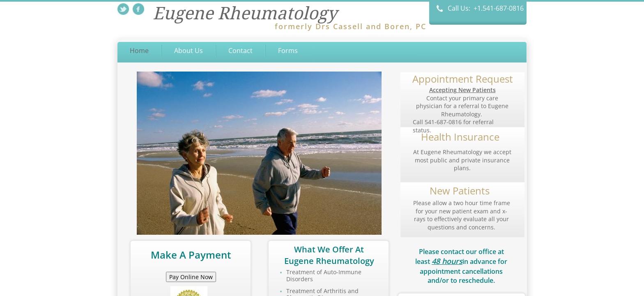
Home (139, 51)
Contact (240, 51)
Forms (288, 51)
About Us (189, 51)
